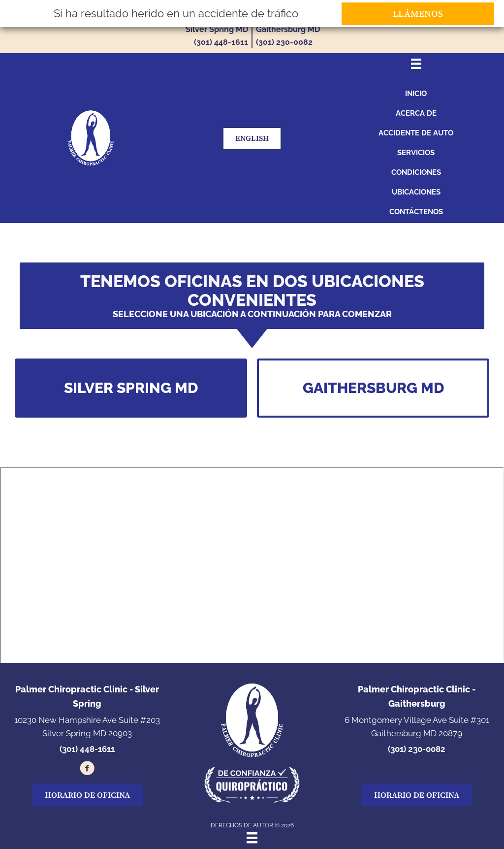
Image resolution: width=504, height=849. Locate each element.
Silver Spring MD (217, 29)
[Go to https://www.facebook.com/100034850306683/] (87, 770)
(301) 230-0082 (284, 42)
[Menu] (252, 838)
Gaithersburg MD (288, 29)
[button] (131, 388)
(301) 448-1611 (221, 42)
